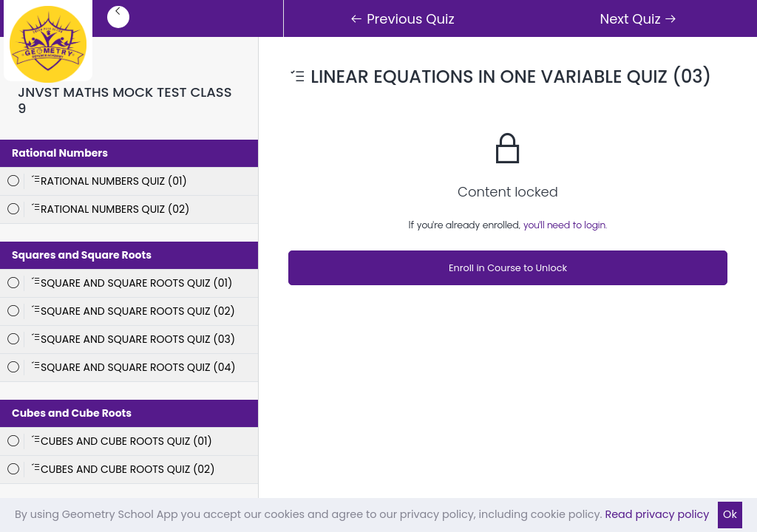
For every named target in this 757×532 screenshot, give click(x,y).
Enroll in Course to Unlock (508, 268)
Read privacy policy (657, 514)
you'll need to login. (566, 225)
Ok (730, 514)
